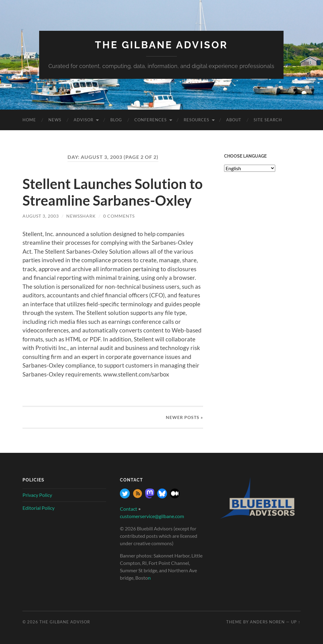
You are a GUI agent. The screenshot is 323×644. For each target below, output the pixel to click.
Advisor (84, 120)
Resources (196, 120)
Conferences (151, 120)
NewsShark (81, 216)
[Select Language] (250, 168)
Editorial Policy (39, 508)
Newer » (184, 417)
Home (29, 120)
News (55, 120)
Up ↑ (296, 622)
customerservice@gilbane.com (152, 516)
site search (268, 120)
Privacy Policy (37, 495)
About (234, 120)
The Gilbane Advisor (161, 45)
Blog (116, 120)
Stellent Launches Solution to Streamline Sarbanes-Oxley (113, 192)
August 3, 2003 (41, 216)
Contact (129, 509)
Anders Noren (267, 622)
